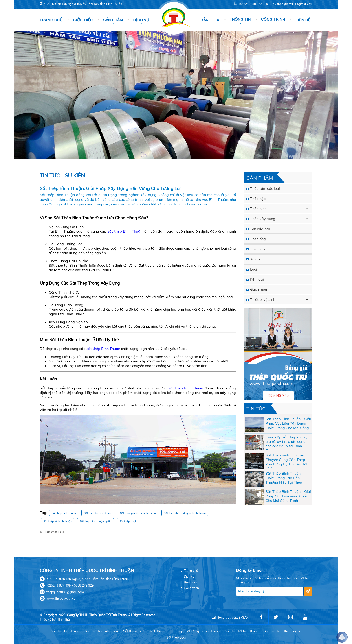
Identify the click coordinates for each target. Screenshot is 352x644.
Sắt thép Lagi (128, 521)
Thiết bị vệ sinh (263, 299)
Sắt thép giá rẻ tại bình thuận (138, 513)
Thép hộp (258, 199)
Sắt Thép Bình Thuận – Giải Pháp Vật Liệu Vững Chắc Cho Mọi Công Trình (288, 502)
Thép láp (257, 249)
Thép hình (258, 209)
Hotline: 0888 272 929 (253, 4)
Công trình (273, 19)
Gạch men (258, 289)
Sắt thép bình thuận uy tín (96, 521)
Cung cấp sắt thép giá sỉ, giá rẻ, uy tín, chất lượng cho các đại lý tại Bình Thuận (286, 448)
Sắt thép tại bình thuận (98, 513)
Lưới (254, 269)
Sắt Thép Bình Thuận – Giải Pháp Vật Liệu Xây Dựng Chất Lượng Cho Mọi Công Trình (288, 430)
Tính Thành (65, 620)
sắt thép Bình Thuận (125, 231)
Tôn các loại (260, 229)
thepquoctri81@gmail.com (295, 4)
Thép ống (258, 239)
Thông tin (240, 19)
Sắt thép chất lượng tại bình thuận (185, 513)
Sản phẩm (113, 20)
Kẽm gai (257, 279)
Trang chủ (51, 20)
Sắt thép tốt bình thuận (57, 521)
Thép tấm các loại (265, 188)
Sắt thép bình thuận (64, 513)
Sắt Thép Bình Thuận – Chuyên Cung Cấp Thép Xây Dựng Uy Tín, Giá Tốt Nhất (287, 467)
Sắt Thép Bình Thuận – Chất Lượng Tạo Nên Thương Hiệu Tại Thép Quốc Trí (284, 485)
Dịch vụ (141, 20)
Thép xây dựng (263, 219)
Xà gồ (255, 259)
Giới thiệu (83, 20)
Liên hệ (303, 20)
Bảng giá (210, 20)
